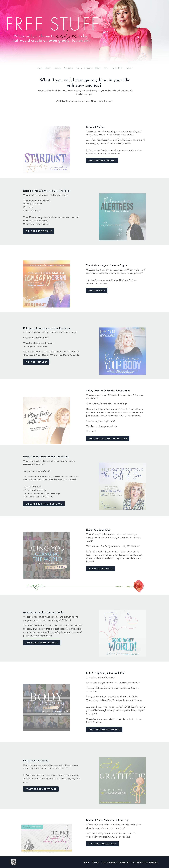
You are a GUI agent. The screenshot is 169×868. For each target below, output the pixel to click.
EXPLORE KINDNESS (36, 362)
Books (79, 68)
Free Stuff (117, 68)
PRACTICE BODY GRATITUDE (41, 789)
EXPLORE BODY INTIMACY (102, 844)
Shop (107, 68)
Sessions (68, 68)
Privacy (95, 862)
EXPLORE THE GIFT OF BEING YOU (44, 504)
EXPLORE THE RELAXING (39, 231)
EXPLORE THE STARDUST (102, 160)
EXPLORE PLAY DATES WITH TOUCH (108, 439)
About (48, 68)
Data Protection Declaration (115, 862)
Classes (57, 68)
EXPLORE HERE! (97, 290)
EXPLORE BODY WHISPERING (104, 729)
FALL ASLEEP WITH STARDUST (42, 643)
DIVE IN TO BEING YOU (101, 569)
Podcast (88, 68)
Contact (129, 68)
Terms (86, 862)
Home (39, 68)
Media (98, 68)
